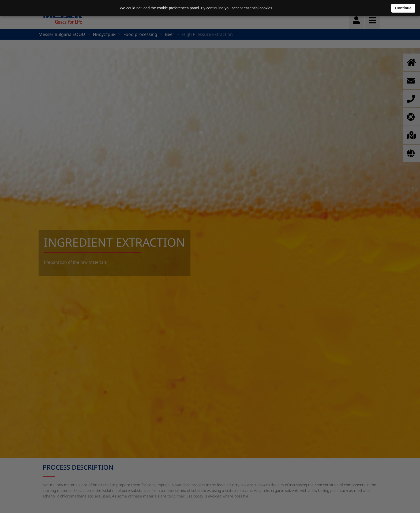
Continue (403, 8)
